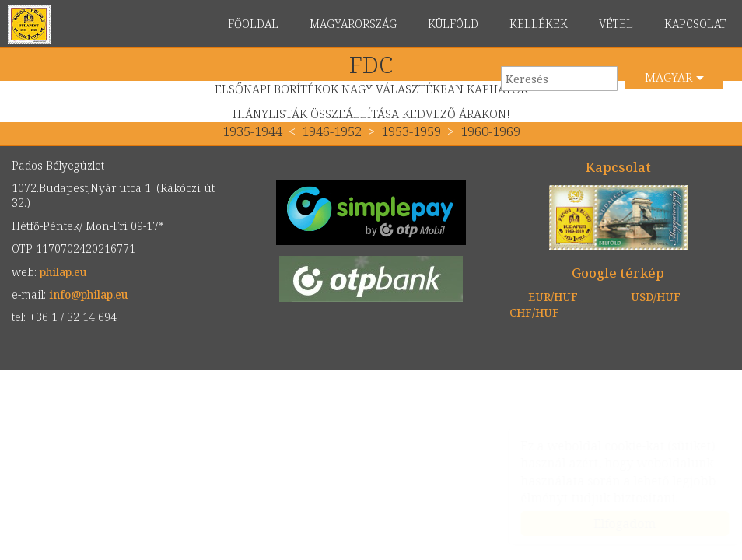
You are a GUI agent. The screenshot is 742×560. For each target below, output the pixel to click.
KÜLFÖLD (453, 24)
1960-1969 (490, 131)
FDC (371, 64)
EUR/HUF (553, 297)
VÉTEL (616, 24)
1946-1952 (332, 131)
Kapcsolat (618, 167)
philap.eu (29, 25)
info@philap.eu (88, 294)
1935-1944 (254, 131)
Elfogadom (610, 523)
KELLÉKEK (539, 24)
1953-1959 (411, 131)
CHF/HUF (534, 312)
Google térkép (618, 273)
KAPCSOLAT (695, 24)
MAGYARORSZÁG (353, 24)
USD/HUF (656, 297)
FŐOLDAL (253, 24)
